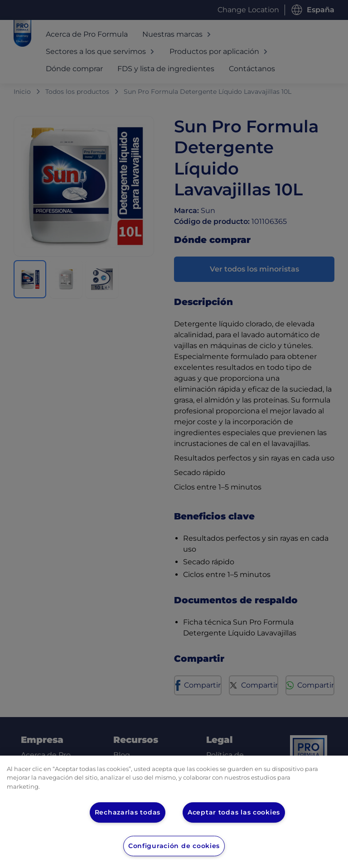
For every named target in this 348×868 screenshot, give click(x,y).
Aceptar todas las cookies (234, 812)
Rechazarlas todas (127, 812)
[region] (174, 812)
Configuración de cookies (174, 846)
